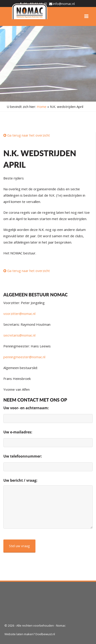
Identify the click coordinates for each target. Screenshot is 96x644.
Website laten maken (19, 634)
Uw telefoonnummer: (23, 456)
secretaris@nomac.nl (19, 335)
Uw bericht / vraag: (20, 480)
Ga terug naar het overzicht (27, 135)
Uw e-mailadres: (18, 432)
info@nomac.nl (64, 4)
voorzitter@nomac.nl (19, 314)
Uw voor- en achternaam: (26, 408)
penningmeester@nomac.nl (24, 357)
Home (42, 107)
